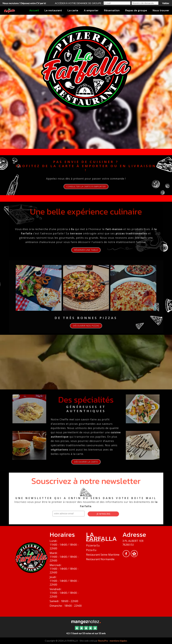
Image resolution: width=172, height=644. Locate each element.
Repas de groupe (136, 10)
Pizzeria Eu (93, 545)
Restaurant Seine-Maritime (103, 555)
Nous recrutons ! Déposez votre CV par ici (24, 3)
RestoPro (103, 641)
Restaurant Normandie (100, 559)
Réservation (112, 10)
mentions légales (118, 641)
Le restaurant (53, 10)
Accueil (34, 10)
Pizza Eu (91, 550)
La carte (73, 10)
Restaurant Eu (95, 541)
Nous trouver (161, 10)
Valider (166, 3)
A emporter (91, 10)
